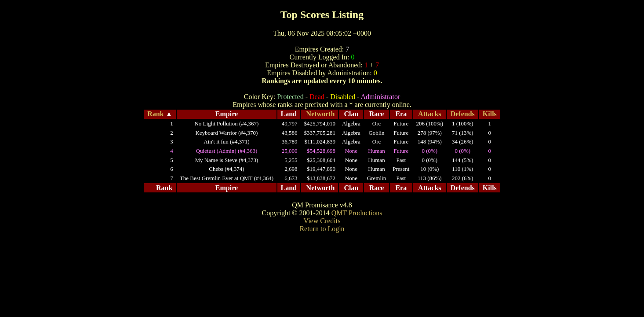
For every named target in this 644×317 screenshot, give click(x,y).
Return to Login (322, 229)
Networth (321, 114)
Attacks (429, 114)
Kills (490, 114)
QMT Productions (357, 213)
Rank (155, 114)
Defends (463, 114)
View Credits (322, 221)
